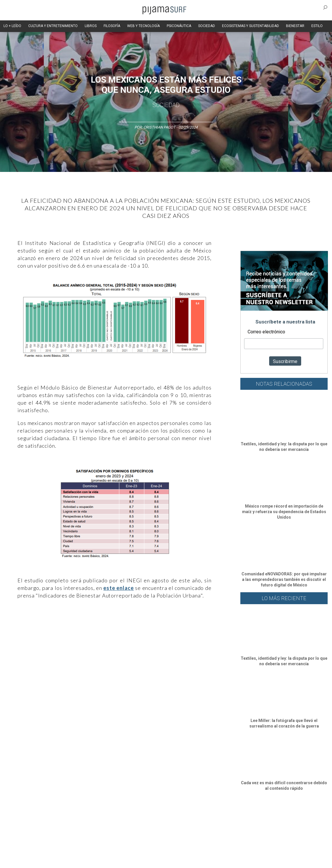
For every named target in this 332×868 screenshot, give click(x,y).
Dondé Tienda (197, 860)
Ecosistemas (230, 819)
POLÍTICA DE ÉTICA (154, 850)
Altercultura (12, 819)
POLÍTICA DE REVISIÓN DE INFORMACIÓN (208, 850)
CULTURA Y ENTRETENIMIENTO (53, 26)
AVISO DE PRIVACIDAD (21, 850)
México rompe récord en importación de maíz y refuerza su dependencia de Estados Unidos (284, 512)
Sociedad (166, 105)
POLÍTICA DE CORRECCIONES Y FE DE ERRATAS (284, 850)
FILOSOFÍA (112, 26)
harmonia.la (125, 860)
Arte (31, 819)
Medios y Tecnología (94, 819)
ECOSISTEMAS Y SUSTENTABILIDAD (251, 26)
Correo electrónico (266, 332)
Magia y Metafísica (132, 819)
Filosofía (65, 819)
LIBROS (91, 26)
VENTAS (51, 850)
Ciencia (46, 819)
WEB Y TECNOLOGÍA (143, 26)
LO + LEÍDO (12, 26)
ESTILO (317, 26)
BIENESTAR (295, 26)
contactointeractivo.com (160, 860)
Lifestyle (268, 819)
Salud (251, 819)
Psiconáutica (181, 819)
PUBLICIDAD (73, 850)
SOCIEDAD (207, 26)
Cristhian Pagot (159, 127)
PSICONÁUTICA (179, 26)
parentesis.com (97, 860)
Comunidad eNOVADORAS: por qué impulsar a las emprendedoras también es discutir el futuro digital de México (284, 579)
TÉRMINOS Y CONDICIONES (111, 850)
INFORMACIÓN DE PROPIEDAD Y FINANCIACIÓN (41, 860)
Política (159, 819)
